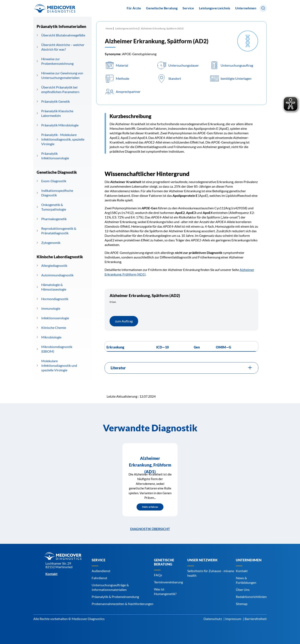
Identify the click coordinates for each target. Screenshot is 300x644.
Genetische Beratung (162, 8)
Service (188, 8)
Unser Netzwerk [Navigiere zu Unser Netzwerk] (202, 560)
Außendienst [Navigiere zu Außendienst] (101, 571)
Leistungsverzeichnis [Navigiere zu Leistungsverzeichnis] (215, 8)
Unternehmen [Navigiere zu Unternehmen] (249, 560)
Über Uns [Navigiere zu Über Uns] (243, 590)
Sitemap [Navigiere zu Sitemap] (242, 604)
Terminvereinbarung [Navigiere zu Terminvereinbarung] (168, 582)
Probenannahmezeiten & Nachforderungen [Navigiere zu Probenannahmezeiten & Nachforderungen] (122, 604)
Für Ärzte (134, 8)
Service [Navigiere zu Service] (99, 560)
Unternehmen (246, 8)
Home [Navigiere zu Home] (109, 28)
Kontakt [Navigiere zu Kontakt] (242, 571)
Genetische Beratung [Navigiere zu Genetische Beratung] (164, 562)
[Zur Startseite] (54, 8)
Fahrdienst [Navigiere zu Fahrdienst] (99, 578)
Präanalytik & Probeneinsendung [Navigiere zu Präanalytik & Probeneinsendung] (115, 597)
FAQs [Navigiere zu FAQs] (158, 575)
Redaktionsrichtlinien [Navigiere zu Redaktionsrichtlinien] (251, 597)
